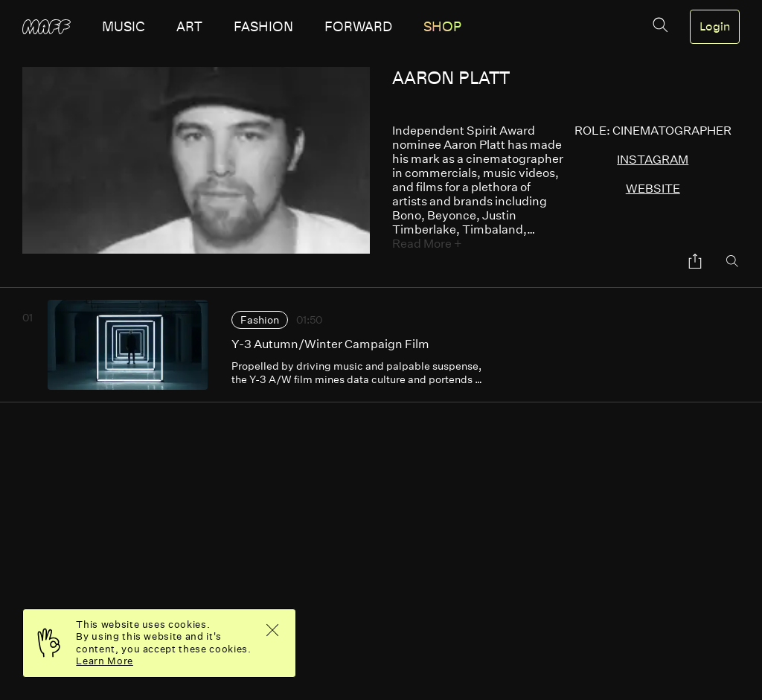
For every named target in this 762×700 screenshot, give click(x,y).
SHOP (442, 27)
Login (715, 27)
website (653, 189)
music (124, 27)
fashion (263, 27)
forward (358, 27)
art (189, 27)
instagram (653, 160)
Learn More (105, 661)
